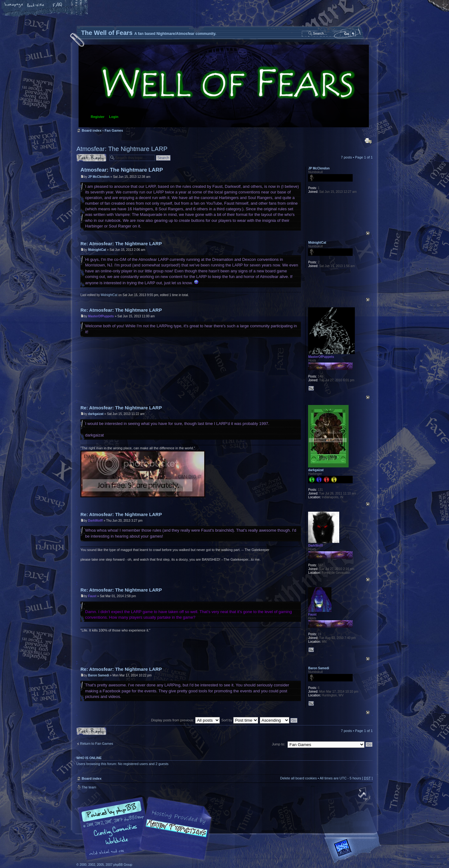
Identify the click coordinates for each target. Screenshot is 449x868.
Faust (92, 596)
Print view (368, 141)
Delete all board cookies (298, 778)
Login (114, 117)
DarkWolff (95, 521)
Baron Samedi (98, 675)
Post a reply (91, 158)
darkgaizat (96, 414)
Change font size (36, 5)
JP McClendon (99, 177)
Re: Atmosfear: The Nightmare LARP (121, 244)
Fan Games (114, 130)
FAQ (58, 5)
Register (98, 117)
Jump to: (278, 744)
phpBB (147, 829)
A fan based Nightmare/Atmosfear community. (175, 833)
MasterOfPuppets (101, 316)
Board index (224, 86)
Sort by (240, 720)
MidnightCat (97, 250)
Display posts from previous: (186, 720)
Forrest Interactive (354, 850)
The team (89, 787)
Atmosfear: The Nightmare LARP (122, 149)
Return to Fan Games (97, 744)
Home (14, 5)
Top (368, 233)
